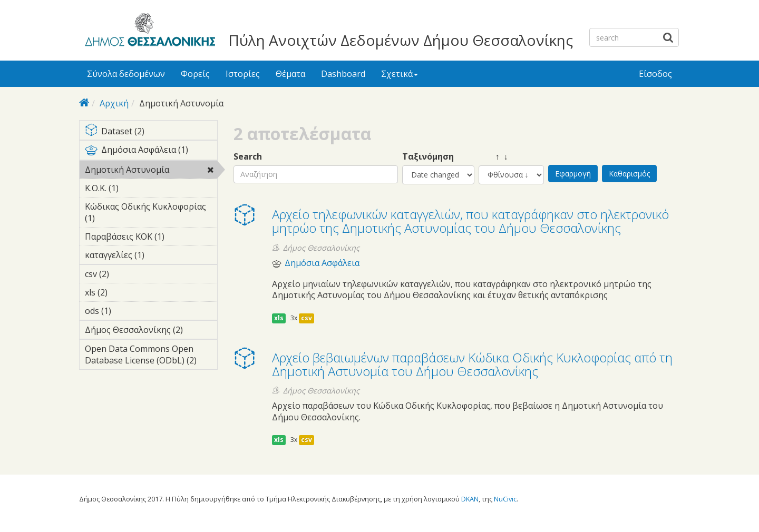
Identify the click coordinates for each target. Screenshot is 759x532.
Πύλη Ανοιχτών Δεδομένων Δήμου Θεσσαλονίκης (401, 40)
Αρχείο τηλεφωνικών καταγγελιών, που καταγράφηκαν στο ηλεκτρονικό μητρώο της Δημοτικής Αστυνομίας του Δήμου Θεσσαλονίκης (470, 221)
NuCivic (505, 499)
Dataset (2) (151, 132)
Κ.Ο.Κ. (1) (135, 188)
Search (248, 157)
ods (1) (128, 311)
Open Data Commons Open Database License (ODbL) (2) (151, 356)
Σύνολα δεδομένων (126, 74)
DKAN (470, 499)
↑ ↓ (493, 157)
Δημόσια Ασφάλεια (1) (151, 152)
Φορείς (195, 74)
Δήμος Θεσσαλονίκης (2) (151, 331)
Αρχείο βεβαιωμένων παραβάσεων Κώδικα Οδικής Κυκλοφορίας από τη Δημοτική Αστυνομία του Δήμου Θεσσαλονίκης (472, 364)
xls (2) (124, 292)
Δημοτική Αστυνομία (151, 171)
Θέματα (290, 74)
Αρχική (114, 103)
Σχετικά (400, 74)
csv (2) (125, 274)
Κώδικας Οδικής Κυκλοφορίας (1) (151, 214)
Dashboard (343, 74)
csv (306, 318)
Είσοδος (655, 74)
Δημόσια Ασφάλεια (322, 263)
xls (279, 318)
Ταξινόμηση (428, 157)
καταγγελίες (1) (151, 257)
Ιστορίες (243, 74)
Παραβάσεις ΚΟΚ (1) (151, 238)
